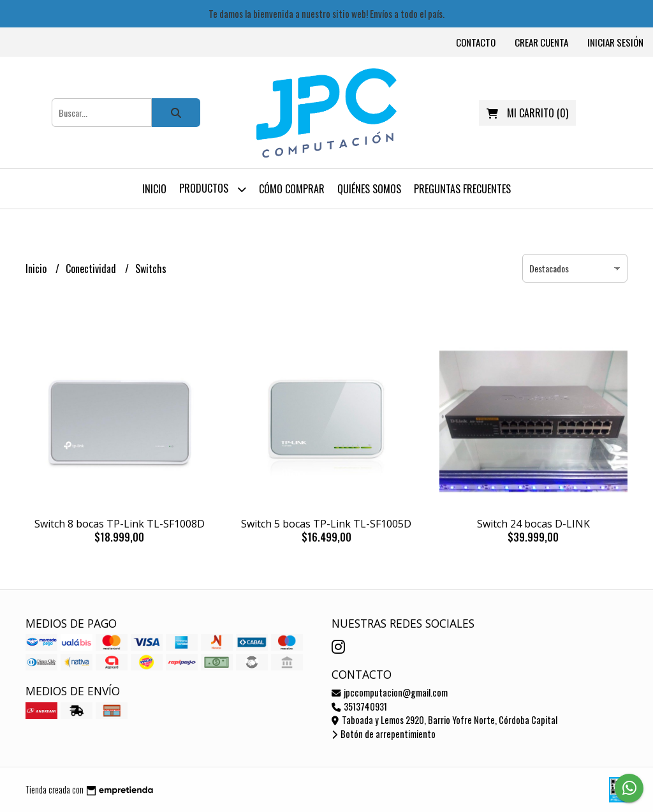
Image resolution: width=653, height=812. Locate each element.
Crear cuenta (541, 42)
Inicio (154, 189)
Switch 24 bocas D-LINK (533, 524)
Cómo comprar (292, 189)
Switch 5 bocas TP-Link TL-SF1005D (326, 524)
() (527, 113)
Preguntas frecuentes (462, 189)
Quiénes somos (369, 189)
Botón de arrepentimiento (384, 734)
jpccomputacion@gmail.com (390, 692)
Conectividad (92, 269)
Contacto (476, 42)
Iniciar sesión (615, 42)
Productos (213, 189)
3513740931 (359, 706)
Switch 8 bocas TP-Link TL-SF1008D (120, 524)
